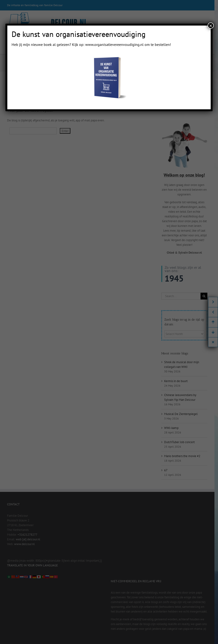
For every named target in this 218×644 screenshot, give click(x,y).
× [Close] (211, 26)
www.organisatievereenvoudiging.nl (114, 44)
